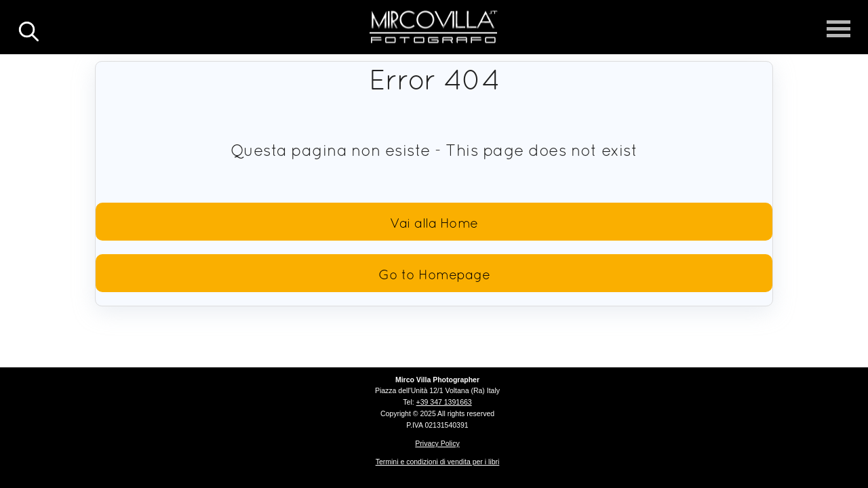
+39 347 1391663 (444, 402)
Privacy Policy (437, 443)
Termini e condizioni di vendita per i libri (438, 462)
